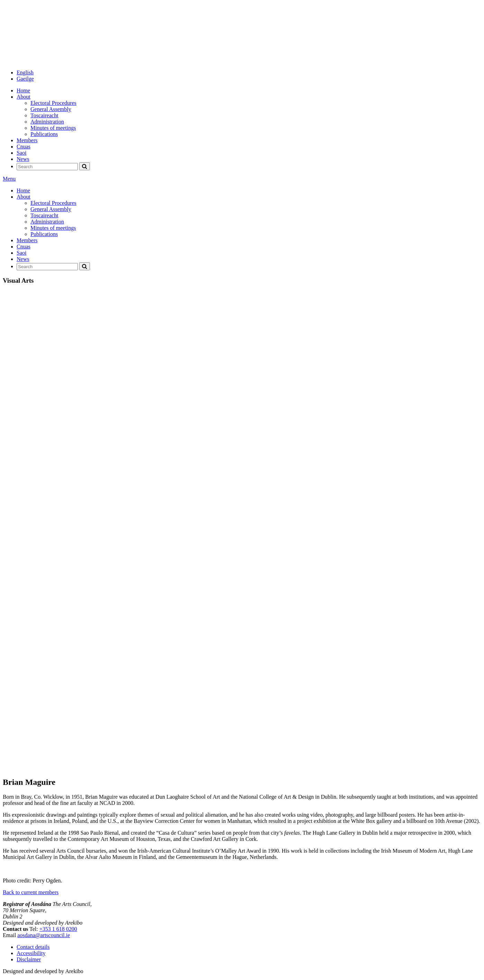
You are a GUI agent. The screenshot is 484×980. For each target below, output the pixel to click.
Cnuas (24, 147)
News (23, 159)
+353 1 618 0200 (58, 929)
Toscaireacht (44, 115)
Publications (44, 134)
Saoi (21, 153)
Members (27, 140)
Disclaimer (29, 959)
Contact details (33, 947)
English (25, 72)
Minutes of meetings (53, 128)
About (24, 97)
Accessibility (31, 953)
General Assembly (51, 109)
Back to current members (31, 892)
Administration (47, 122)
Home (23, 90)
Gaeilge (25, 79)
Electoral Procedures (53, 103)
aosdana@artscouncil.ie (44, 935)
